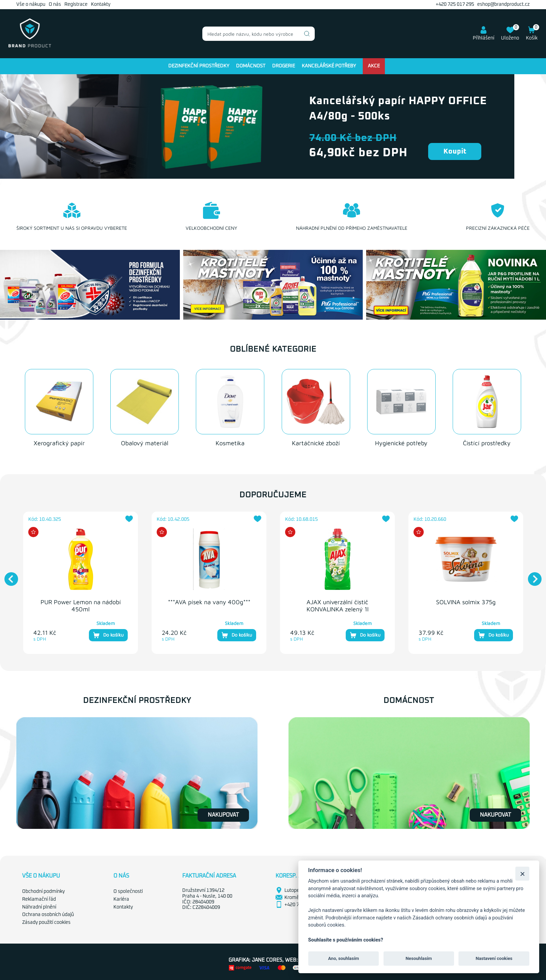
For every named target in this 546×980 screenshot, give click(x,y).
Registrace (76, 4)
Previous (8, 575)
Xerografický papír (59, 442)
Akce (374, 66)
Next (531, 575)
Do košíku (108, 634)
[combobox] (259, 34)
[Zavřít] (522, 874)
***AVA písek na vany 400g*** (209, 601)
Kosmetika (230, 442)
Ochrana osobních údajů (48, 914)
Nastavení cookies (494, 958)
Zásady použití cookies (46, 922)
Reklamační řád (39, 899)
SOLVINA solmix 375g (466, 601)
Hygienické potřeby (401, 442)
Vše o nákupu (31, 4)
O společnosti (128, 891)
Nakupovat (223, 814)
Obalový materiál (145, 442)
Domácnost (251, 66)
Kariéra (121, 899)
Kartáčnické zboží (316, 442)
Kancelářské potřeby (329, 66)
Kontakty (101, 4)
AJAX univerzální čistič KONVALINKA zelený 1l (338, 605)
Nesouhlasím (419, 958)
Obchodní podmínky (43, 891)
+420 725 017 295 (455, 4)
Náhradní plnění (39, 906)
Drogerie (284, 66)
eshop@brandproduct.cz (503, 4)
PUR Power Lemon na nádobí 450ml (81, 605)
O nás (55, 4)
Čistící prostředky (487, 442)
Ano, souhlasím (344, 958)
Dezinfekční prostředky (199, 66)
